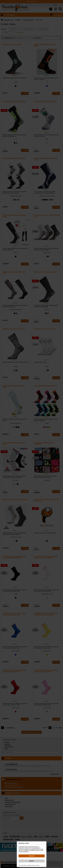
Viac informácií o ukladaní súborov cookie (29, 865)
